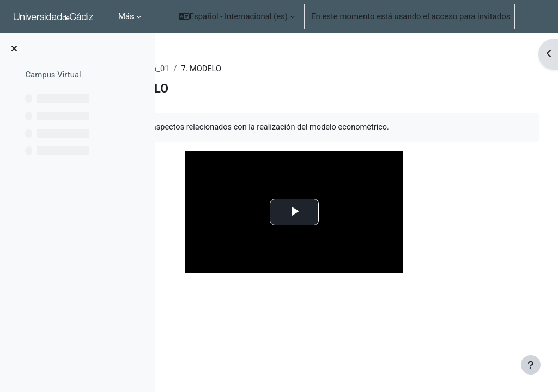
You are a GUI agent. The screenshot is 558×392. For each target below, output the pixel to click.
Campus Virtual (53, 75)
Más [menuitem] (126, 16)
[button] (237, 16)
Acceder (534, 16)
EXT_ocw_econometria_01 (224, 69)
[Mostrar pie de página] (531, 365)
